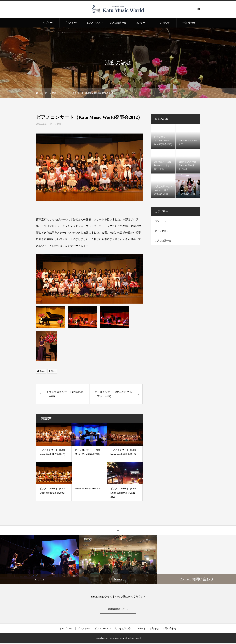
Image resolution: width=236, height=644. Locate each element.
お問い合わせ (188, 23)
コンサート (141, 23)
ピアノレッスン (95, 23)
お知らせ (165, 23)
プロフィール (71, 23)
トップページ (48, 23)
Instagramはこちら (118, 609)
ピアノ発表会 (57, 124)
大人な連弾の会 (118, 23)
